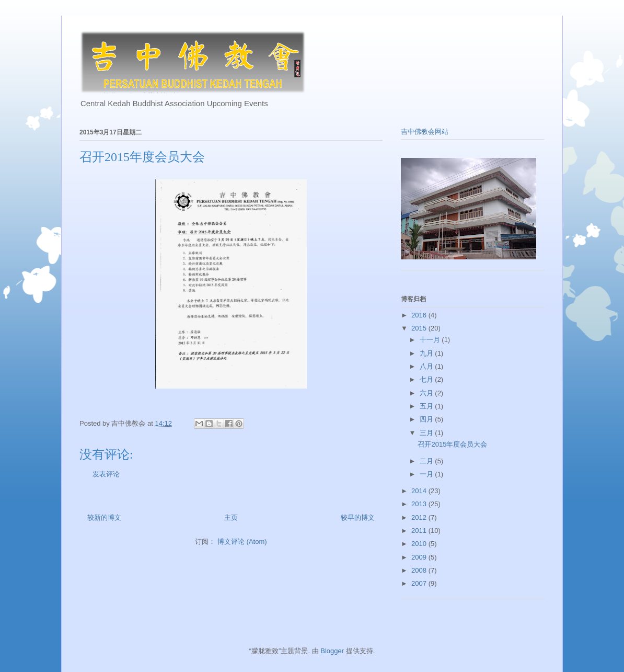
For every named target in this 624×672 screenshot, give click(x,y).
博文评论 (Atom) (242, 542)
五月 (427, 406)
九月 (427, 353)
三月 (427, 433)
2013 (420, 504)
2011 (420, 531)
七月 (427, 379)
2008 (420, 570)
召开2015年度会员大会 (452, 444)
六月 (427, 393)
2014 (420, 491)
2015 (420, 328)
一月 (427, 474)
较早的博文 (358, 517)
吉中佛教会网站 (425, 132)
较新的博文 (104, 517)
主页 (231, 517)
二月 (427, 461)
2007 (420, 583)
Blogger (332, 651)
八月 (427, 366)
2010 (420, 544)
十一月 (431, 340)
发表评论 (106, 474)
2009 (420, 557)
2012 (420, 517)
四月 (427, 419)
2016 (420, 315)
